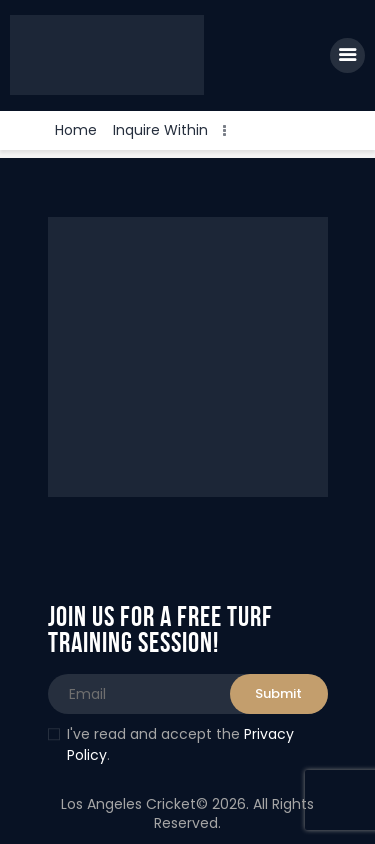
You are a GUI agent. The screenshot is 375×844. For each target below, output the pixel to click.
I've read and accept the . (171, 744)
